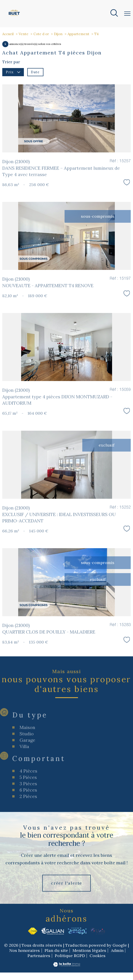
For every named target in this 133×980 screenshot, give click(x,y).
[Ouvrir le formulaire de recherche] (114, 14)
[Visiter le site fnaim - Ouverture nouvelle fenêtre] (33, 931)
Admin (117, 950)
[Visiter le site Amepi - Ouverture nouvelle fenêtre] (77, 931)
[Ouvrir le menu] (127, 14)
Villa (24, 775)
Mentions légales (89, 950)
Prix (13, 72)
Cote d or (41, 34)
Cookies (98, 956)
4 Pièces (28, 799)
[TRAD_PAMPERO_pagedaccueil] (14, 16)
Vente (24, 34)
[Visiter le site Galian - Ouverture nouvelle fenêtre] (53, 931)
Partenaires (39, 956)
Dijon (58, 34)
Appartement (78, 34)
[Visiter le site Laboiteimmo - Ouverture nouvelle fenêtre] (67, 965)
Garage (27, 768)
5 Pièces (28, 805)
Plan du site (56, 950)
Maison (27, 756)
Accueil (8, 34)
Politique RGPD (70, 956)
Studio (27, 762)
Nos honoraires (25, 950)
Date (35, 72)
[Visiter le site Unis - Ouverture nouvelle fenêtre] (98, 931)
